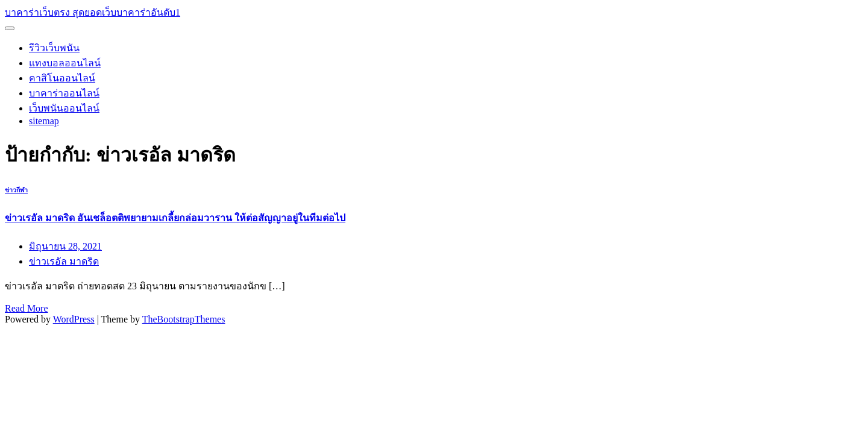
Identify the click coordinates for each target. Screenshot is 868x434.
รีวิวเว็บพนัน (54, 48)
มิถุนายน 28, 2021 (65, 246)
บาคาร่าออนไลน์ (64, 93)
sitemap (44, 121)
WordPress (74, 319)
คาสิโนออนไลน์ (62, 78)
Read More (27, 308)
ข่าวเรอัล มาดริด (64, 261)
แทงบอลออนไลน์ (65, 63)
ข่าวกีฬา (16, 190)
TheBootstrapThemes (184, 319)
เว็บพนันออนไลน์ (64, 108)
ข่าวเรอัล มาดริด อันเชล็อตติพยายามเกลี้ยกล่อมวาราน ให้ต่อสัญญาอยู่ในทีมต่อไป (175, 218)
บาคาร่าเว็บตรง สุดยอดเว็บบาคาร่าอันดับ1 (93, 12)
